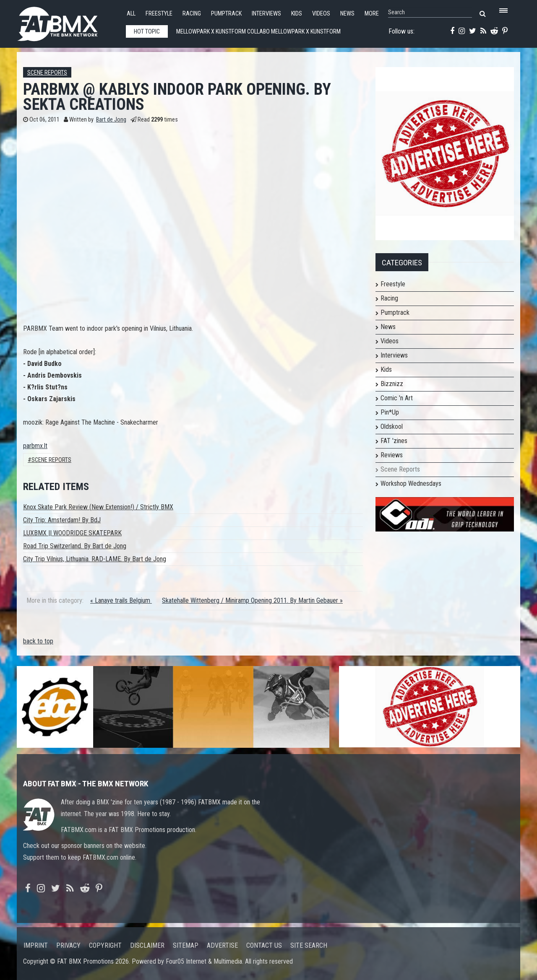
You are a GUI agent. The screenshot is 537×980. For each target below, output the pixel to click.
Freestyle (159, 14)
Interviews (266, 14)
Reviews (392, 455)
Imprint (36, 945)
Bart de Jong (111, 120)
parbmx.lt (35, 446)
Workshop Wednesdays (411, 484)
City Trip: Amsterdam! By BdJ (62, 520)
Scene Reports (47, 73)
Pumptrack (226, 14)
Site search (309, 945)
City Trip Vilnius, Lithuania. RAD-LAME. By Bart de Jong (95, 559)
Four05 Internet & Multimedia (204, 961)
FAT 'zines (394, 441)
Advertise (222, 945)
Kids (297, 14)
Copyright (105, 945)
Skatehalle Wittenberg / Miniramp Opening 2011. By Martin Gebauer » (252, 600)
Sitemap (186, 945)
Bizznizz (392, 384)
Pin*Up (390, 412)
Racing (192, 14)
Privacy (68, 945)
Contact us (264, 945)
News (347, 14)
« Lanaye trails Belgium (121, 600)
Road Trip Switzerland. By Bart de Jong (75, 546)
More (372, 14)
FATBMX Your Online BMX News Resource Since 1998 (67, 22)
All (131, 14)
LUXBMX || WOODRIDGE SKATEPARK (72, 533)
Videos (321, 14)
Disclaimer (147, 945)
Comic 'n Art (397, 398)
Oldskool (392, 426)
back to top (38, 641)
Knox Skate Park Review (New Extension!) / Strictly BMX (98, 507)
